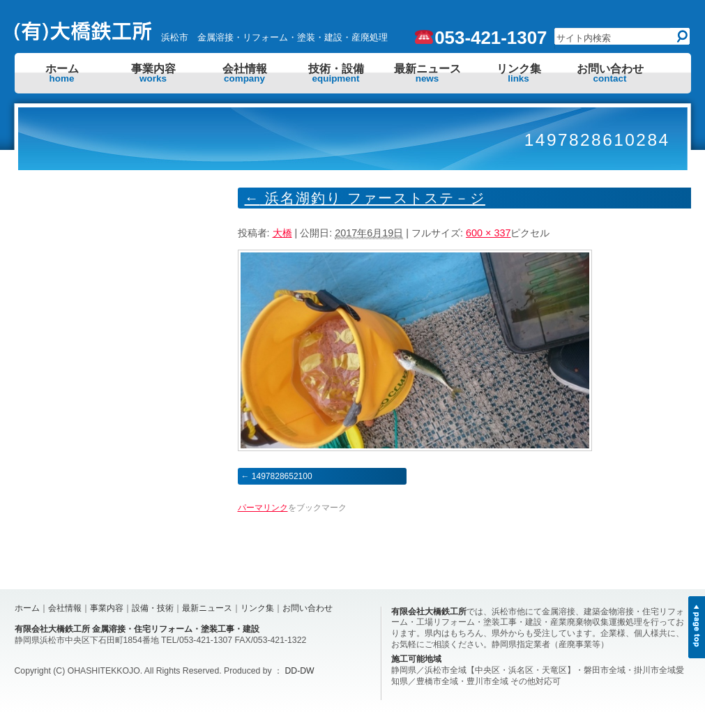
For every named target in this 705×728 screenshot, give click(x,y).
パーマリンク (263, 508)
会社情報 (245, 73)
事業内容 (153, 73)
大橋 (282, 233)
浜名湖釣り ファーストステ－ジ (365, 198)
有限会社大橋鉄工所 (429, 612)
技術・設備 (336, 73)
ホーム (62, 73)
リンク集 (519, 73)
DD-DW (300, 671)
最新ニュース (427, 73)
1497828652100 (282, 476)
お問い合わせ (610, 73)
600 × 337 (488, 233)
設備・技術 (153, 608)
